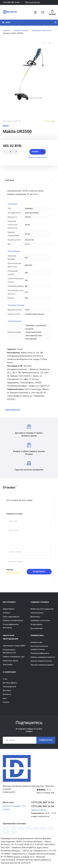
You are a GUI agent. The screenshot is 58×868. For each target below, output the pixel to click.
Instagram (16, 806)
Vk (24, 806)
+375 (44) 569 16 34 (42, 806)
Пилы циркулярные (11, 617)
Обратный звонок (32, 2)
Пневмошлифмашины (40, 653)
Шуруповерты (9, 609)
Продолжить (39, 572)
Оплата (6, 702)
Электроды (8, 664)
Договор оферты (10, 683)
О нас (5, 679)
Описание (29, 180)
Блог (5, 698)
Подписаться (46, 740)
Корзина (52, 13)
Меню (6, 22)
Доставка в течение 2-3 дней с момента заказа (29, 431)
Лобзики (6, 613)
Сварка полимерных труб (14, 657)
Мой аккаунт (56, 22)
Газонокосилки (37, 613)
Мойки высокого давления (42, 609)
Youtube (6, 809)
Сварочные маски (10, 661)
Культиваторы (37, 628)
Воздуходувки (37, 624)
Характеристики (29, 410)
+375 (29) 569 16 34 (11, 2)
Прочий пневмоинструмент (42, 665)
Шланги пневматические (41, 661)
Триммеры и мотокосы (40, 620)
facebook (7, 806)
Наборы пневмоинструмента (43, 657)
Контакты (7, 694)
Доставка (7, 690)
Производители (9, 687)
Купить (38, 152)
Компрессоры (37, 642)
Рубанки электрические (13, 620)
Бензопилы (35, 617)
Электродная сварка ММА (14, 646)
